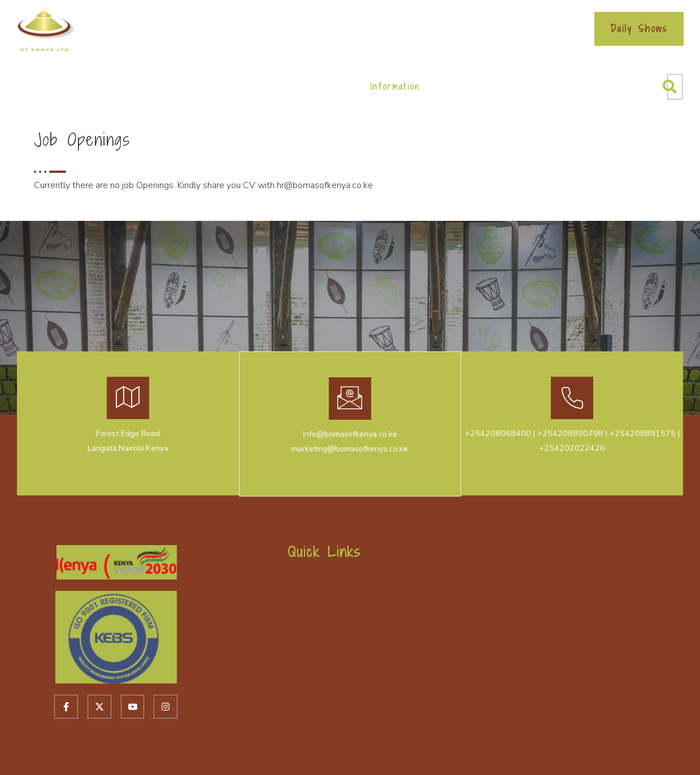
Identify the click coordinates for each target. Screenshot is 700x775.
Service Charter (410, 29)
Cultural (179, 86)
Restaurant (324, 86)
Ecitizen (271, 29)
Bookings (331, 29)
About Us (118, 86)
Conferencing (248, 86)
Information (395, 86)
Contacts (461, 86)
